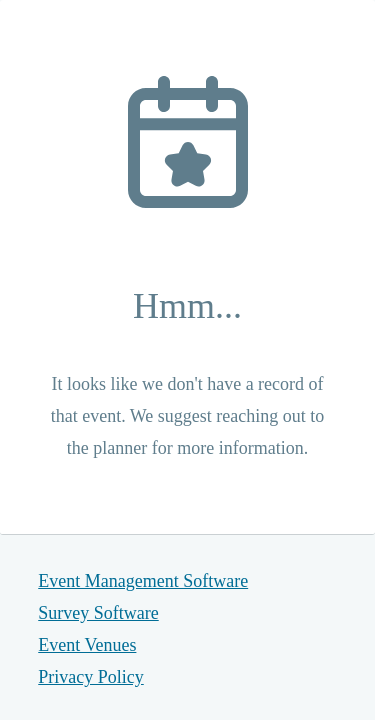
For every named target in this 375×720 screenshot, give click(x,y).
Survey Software (98, 613)
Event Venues (87, 645)
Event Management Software (143, 581)
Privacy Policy (91, 677)
